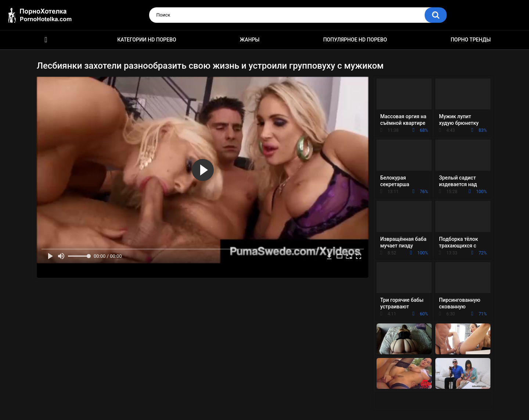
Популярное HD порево (355, 40)
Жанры (250, 40)
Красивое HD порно (46, 40)
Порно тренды (471, 40)
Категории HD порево (147, 40)
